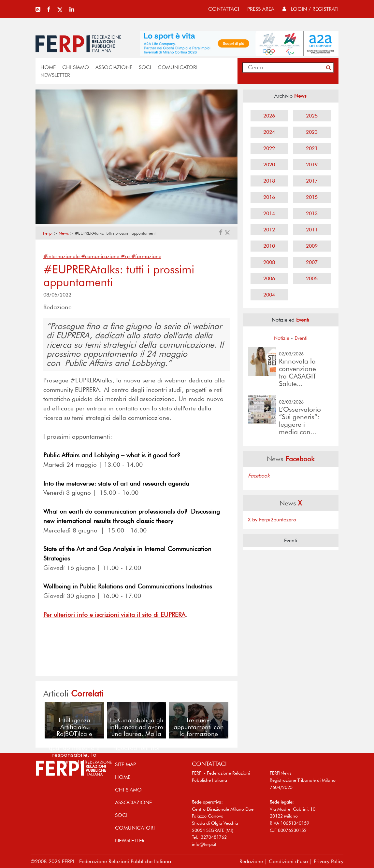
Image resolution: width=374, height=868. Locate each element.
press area (261, 9)
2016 (269, 197)
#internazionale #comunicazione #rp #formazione (102, 256)
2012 (269, 230)
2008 (269, 262)
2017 (312, 181)
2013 (312, 213)
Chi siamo (76, 67)
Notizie (281, 338)
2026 (269, 116)
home (48, 67)
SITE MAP (125, 764)
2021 (312, 148)
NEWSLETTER (55, 75)
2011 (312, 230)
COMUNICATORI (178, 67)
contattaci (224, 9)
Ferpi (48, 233)
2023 (312, 132)
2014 (269, 213)
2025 (312, 116)
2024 (269, 132)
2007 (312, 262)
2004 (269, 295)
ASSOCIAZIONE (114, 67)
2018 (269, 181)
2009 (312, 246)
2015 (312, 197)
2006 (269, 278)
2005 (312, 278)
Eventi (301, 338)
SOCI (145, 67)
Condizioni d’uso (288, 861)
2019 (312, 165)
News (64, 233)
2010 (269, 246)
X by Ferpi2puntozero (272, 520)
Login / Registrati (310, 9)
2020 (269, 165)
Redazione (251, 861)
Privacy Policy (329, 861)
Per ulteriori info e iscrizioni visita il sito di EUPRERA (114, 615)
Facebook (259, 476)
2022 (269, 148)
